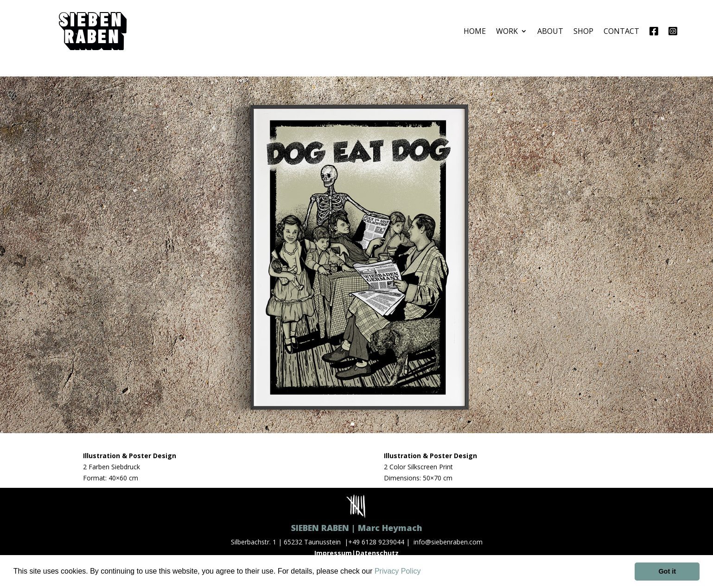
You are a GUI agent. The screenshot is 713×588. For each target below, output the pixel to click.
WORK (507, 31)
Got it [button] (667, 571)
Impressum (333, 553)
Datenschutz (377, 553)
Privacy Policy (398, 571)
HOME (475, 31)
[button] (424, 572)
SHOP (583, 31)
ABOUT (550, 31)
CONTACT (621, 31)
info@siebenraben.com (448, 542)
